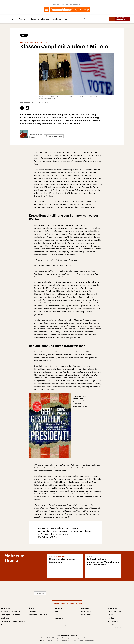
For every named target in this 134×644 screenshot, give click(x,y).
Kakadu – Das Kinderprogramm (13, 621)
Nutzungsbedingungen (71, 638)
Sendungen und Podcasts (11, 615)
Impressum (89, 638)
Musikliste (57, 19)
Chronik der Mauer (87, 640)
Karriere (111, 618)
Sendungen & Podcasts (40, 19)
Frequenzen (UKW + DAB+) (38, 615)
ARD (50, 640)
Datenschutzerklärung (50, 638)
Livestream (32, 611)
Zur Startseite (40, 593)
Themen (11, 19)
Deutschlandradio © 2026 (67, 635)
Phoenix (66, 640)
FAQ (56, 611)
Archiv (67, 19)
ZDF (57, 640)
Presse (111, 615)
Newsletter (59, 618)
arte (74, 640)
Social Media (86, 615)
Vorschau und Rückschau (11, 611)
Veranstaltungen (61, 625)
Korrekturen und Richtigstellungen (115, 626)
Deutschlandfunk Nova (74, 4)
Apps (56, 615)
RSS (56, 621)
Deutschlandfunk (58, 4)
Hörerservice (86, 611)
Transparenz (113, 621)
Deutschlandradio (115, 611)
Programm (23, 19)
